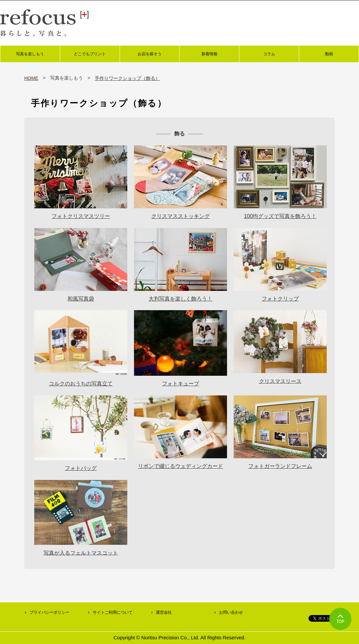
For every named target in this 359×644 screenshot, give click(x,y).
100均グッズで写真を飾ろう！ (280, 216)
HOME (31, 78)
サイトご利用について (113, 612)
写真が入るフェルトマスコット (81, 553)
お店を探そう (150, 54)
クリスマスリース (280, 381)
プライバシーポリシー (50, 612)
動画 (329, 54)
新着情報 (209, 54)
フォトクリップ (280, 299)
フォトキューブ (180, 384)
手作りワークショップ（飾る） (127, 78)
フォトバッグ (81, 468)
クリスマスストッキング (180, 216)
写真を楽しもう (30, 54)
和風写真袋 (81, 299)
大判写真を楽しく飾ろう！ (180, 299)
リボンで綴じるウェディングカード (180, 466)
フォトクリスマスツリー (81, 216)
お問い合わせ (231, 612)
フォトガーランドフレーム (280, 466)
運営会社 (164, 612)
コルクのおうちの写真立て (81, 384)
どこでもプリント (90, 54)
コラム (269, 54)
